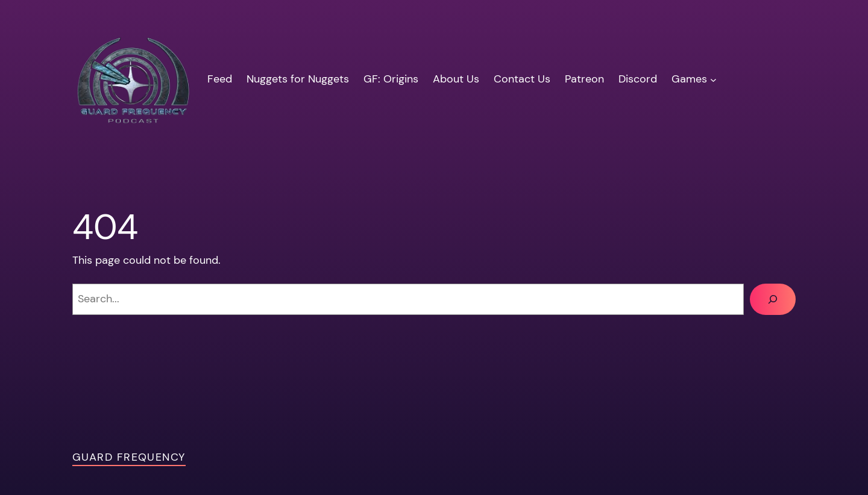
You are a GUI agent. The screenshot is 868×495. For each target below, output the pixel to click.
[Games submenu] (713, 79)
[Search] (773, 299)
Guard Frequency (129, 457)
